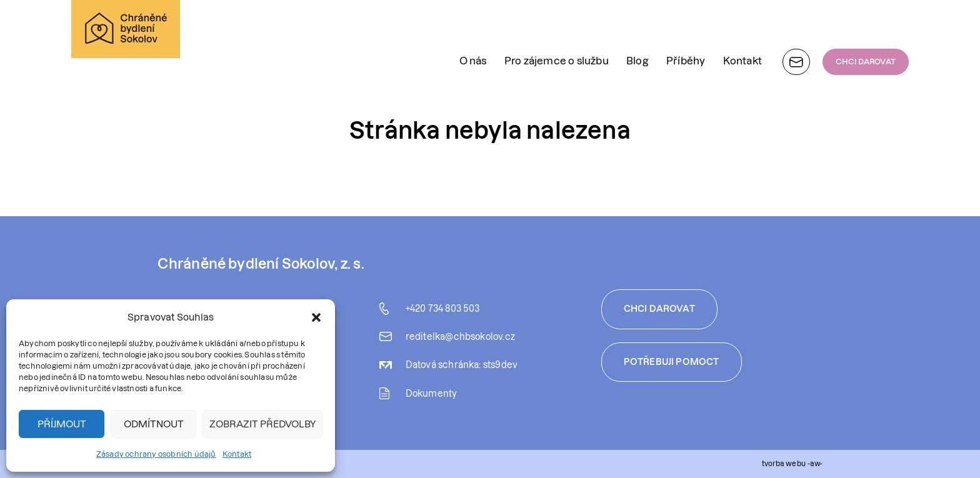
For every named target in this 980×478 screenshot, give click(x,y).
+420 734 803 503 (443, 309)
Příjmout (62, 424)
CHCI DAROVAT (866, 28)
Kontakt (237, 454)
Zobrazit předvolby (262, 424)
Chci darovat (659, 309)
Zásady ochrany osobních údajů (156, 454)
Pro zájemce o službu (557, 27)
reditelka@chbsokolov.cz (461, 337)
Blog (637, 27)
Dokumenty (432, 394)
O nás (473, 27)
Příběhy (686, 27)
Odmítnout (154, 424)
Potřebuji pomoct (672, 362)
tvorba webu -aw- (792, 463)
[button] (316, 317)
